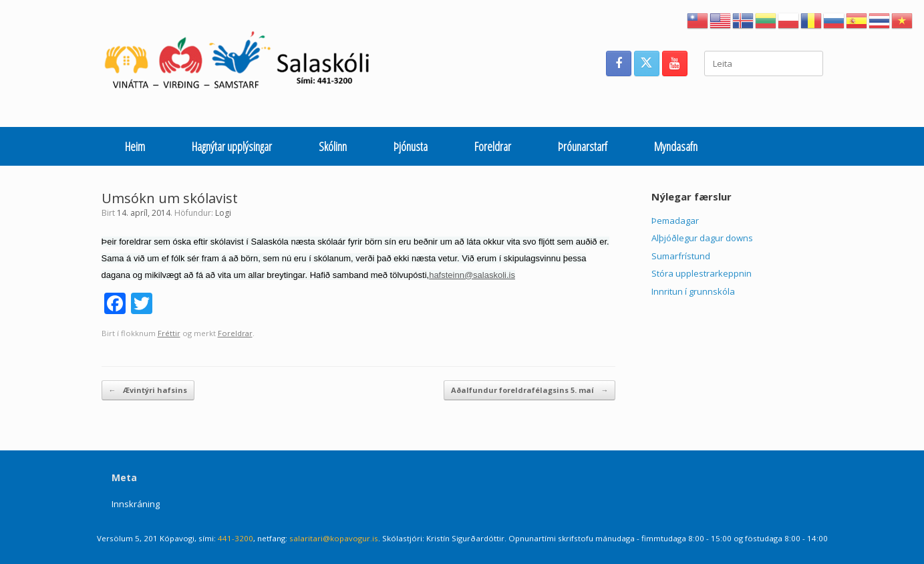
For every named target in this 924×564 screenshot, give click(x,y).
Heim (135, 146)
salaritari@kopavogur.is (334, 538)
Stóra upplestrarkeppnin (702, 273)
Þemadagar (675, 221)
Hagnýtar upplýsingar (232, 146)
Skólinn (333, 146)
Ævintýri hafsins (148, 391)
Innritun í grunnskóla (693, 291)
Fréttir (169, 333)
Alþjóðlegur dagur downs (702, 238)
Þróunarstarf (583, 146)
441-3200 (236, 538)
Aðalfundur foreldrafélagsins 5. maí (529, 391)
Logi (223, 213)
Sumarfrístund (681, 256)
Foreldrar (493, 146)
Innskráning (136, 504)
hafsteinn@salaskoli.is (472, 275)
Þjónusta (411, 146)
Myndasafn (676, 146)
